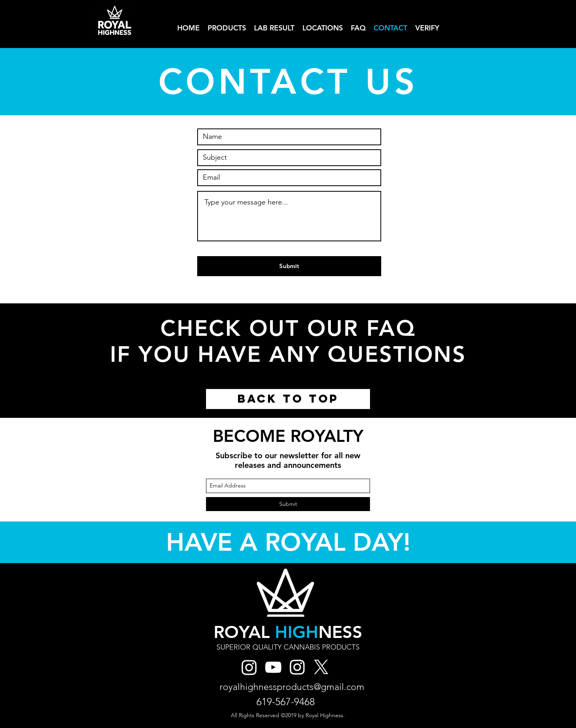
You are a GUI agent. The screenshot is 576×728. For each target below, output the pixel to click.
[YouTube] (273, 667)
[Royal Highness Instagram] (297, 667)
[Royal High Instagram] (249, 667)
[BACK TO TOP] (288, 399)
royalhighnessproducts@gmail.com (292, 687)
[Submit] (289, 266)
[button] (323, 28)
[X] (321, 667)
